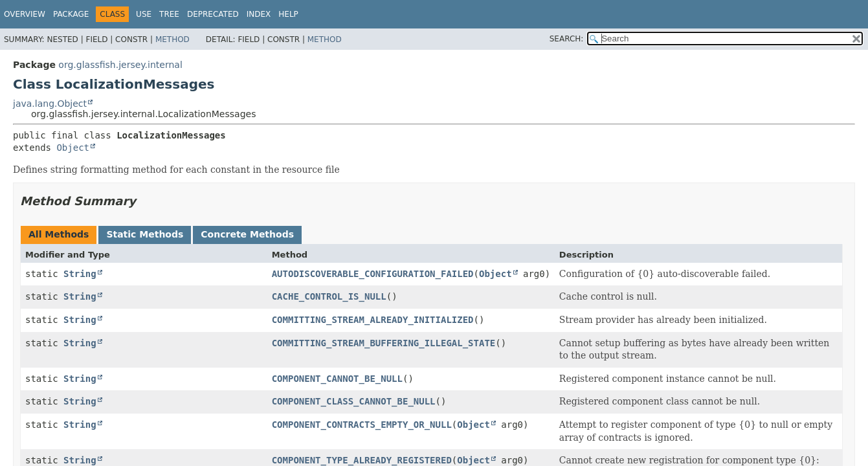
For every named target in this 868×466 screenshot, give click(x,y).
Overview (25, 14)
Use (144, 14)
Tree (169, 14)
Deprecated (213, 14)
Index (259, 14)
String (80, 274)
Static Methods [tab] (145, 234)
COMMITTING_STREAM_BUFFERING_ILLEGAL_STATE (384, 343)
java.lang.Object (50, 104)
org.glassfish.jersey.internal (120, 65)
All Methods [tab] (59, 234)
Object (73, 148)
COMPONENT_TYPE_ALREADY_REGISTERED (362, 460)
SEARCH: (567, 39)
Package (71, 14)
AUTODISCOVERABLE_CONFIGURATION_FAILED (373, 274)
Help (288, 14)
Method (172, 39)
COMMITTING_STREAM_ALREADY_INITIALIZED (373, 320)
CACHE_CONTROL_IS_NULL (329, 296)
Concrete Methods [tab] (247, 234)
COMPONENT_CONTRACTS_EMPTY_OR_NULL (362, 425)
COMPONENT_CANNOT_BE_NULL (337, 379)
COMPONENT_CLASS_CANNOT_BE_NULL (354, 401)
